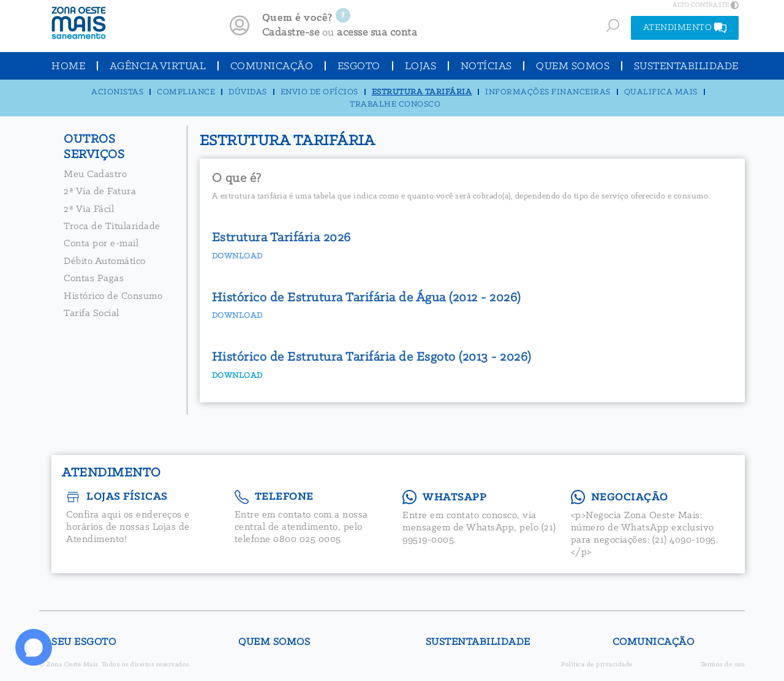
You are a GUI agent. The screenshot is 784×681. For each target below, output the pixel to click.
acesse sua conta (377, 33)
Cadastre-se (291, 33)
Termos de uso (723, 665)
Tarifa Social (92, 313)
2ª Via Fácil (89, 209)
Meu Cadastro (95, 174)
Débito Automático (105, 261)
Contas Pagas (94, 278)
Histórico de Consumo (113, 296)
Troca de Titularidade (112, 226)
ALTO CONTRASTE (706, 5)
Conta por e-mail (101, 243)
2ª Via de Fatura (100, 191)
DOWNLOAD (237, 376)
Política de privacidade (597, 665)
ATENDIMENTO (685, 28)
